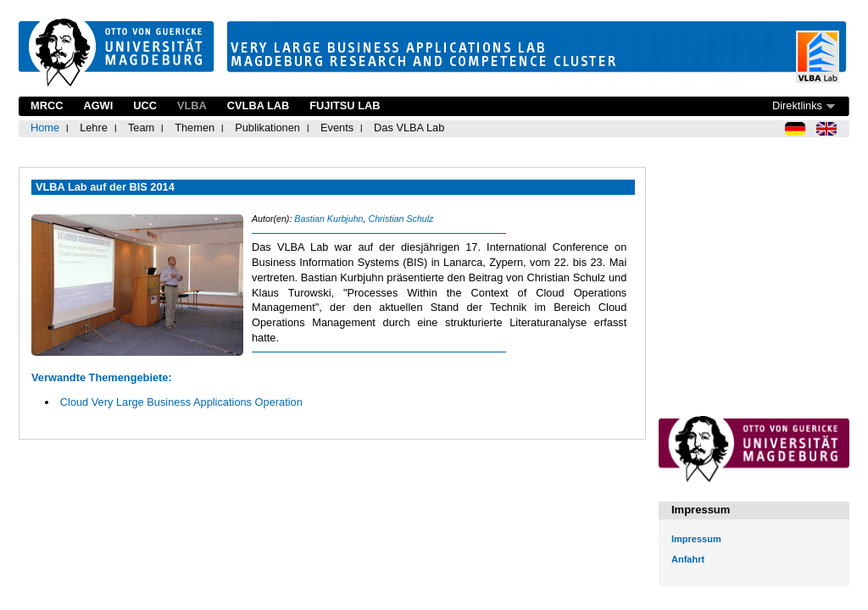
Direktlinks (797, 105)
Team (141, 128)
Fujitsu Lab (345, 105)
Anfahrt (688, 559)
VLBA (192, 105)
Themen (195, 128)
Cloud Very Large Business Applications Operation (181, 402)
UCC (145, 105)
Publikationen (267, 128)
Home (45, 128)
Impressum (696, 539)
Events (337, 128)
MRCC (47, 105)
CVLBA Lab (258, 105)
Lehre (94, 128)
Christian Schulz (401, 219)
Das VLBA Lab (409, 128)
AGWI (98, 105)
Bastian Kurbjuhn (328, 219)
